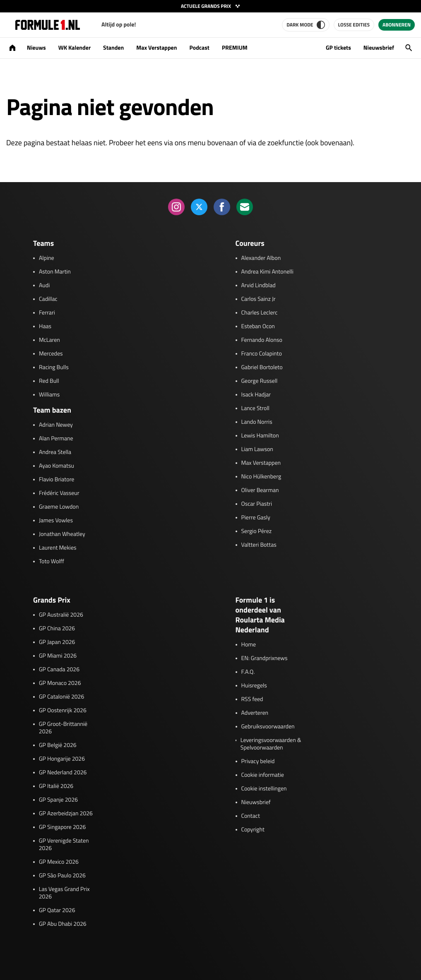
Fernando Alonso (262, 340)
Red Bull (49, 381)
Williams (49, 395)
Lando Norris (257, 422)
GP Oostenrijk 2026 (63, 711)
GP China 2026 (57, 629)
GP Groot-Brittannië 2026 (63, 728)
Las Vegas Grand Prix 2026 (64, 893)
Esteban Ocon (258, 327)
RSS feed (252, 699)
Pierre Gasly (256, 518)
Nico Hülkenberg (261, 477)
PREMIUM (235, 48)
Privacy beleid (258, 761)
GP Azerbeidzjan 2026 (66, 814)
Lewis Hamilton (260, 436)
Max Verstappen (156, 48)
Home (249, 645)
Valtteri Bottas (259, 545)
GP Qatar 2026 (57, 910)
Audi (44, 286)
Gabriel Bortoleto (262, 367)
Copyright (253, 830)
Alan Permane (56, 439)
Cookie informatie (263, 775)
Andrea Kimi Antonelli (267, 272)
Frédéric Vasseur (59, 493)
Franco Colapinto (262, 354)
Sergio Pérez (257, 531)
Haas (45, 327)
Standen (113, 48)
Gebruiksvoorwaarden (268, 727)
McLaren (49, 340)
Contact (251, 816)
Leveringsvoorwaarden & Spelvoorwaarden (271, 744)
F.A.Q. (248, 672)
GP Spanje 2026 (58, 800)
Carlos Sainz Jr (259, 299)
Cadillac (48, 299)
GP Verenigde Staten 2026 (64, 845)
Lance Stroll (255, 408)
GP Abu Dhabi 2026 (63, 924)
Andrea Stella (55, 452)
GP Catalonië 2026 (61, 697)
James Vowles (56, 521)
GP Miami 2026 (58, 656)
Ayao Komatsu (57, 466)
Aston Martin (55, 272)
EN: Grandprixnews (265, 658)
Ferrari (47, 313)
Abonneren (397, 25)
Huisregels (254, 686)
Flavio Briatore (57, 480)
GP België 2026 (58, 745)
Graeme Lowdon (59, 507)
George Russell (260, 381)
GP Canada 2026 (59, 670)
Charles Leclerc (260, 313)
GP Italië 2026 (56, 786)
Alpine (47, 258)
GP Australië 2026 (61, 615)
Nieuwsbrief (379, 48)
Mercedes (51, 354)
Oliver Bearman (260, 490)
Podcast (199, 48)
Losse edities (354, 25)
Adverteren (255, 713)
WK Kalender (75, 48)
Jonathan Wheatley (62, 534)
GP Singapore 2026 (62, 827)
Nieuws (36, 48)
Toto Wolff (52, 562)
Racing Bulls (54, 367)
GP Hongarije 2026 (62, 759)
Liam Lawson (257, 449)
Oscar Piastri (257, 504)
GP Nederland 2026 (63, 773)
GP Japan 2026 (57, 642)
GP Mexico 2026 (59, 862)
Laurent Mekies (58, 548)
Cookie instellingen (264, 789)
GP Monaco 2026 (60, 683)
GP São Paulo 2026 (62, 876)
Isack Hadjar (256, 395)
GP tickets (338, 48)
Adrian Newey (56, 425)
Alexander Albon (261, 258)
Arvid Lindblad (259, 286)
